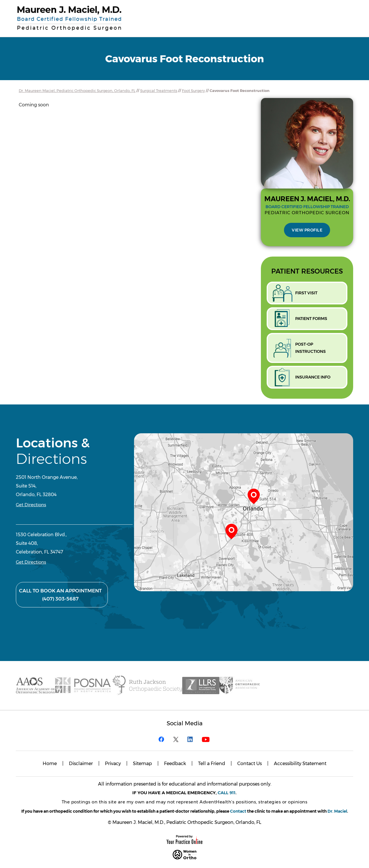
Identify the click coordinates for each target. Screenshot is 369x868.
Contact (238, 811)
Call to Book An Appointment (60, 595)
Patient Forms (311, 319)
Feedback (175, 763)
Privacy (113, 763)
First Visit (306, 293)
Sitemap (142, 763)
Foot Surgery (193, 91)
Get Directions (31, 505)
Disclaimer (81, 763)
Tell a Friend (212, 763)
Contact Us (250, 763)
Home (50, 763)
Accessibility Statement (300, 763)
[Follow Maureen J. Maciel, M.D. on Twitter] (177, 739)
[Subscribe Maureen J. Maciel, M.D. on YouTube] (206, 739)
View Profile (307, 230)
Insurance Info (313, 377)
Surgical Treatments (159, 91)
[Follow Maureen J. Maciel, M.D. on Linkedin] (192, 739)
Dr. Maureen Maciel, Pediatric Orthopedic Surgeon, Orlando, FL (77, 91)
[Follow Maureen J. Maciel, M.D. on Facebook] (163, 739)
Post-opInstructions (310, 348)
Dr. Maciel (337, 811)
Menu (339, 12)
